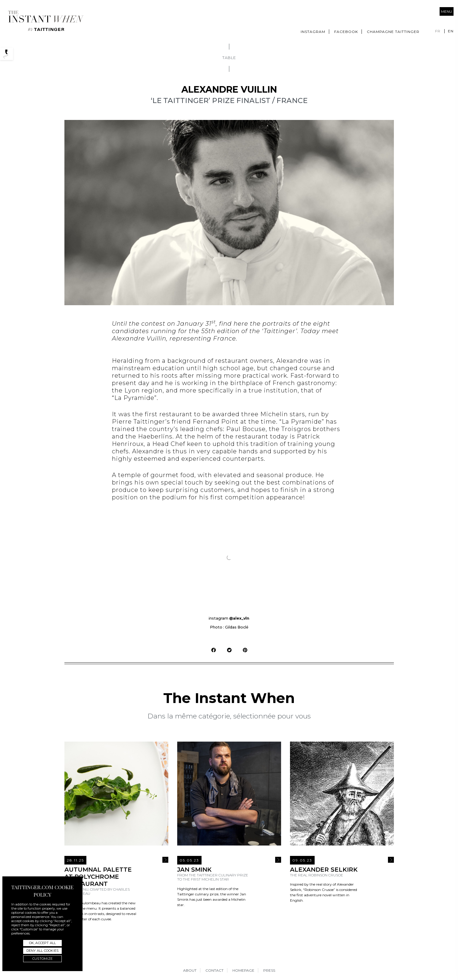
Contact (214, 970)
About (190, 970)
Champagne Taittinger (393, 32)
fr (438, 31)
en (451, 31)
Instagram (313, 32)
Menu (447, 11)
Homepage (243, 970)
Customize (42, 959)
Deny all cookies (42, 951)
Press (269, 970)
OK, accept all (43, 943)
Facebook (346, 32)
